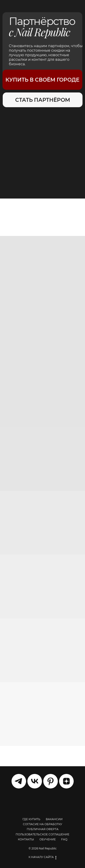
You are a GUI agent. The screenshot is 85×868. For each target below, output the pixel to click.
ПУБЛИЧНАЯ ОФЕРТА (43, 829)
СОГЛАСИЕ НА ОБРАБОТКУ (42, 824)
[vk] (35, 781)
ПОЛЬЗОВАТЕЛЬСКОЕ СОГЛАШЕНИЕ (42, 834)
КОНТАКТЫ (26, 839)
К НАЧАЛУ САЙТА (42, 857)
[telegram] (19, 781)
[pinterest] (51, 781)
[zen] (66, 781)
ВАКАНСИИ (54, 819)
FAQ (64, 839)
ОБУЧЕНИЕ (48, 839)
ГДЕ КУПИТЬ (31, 819)
